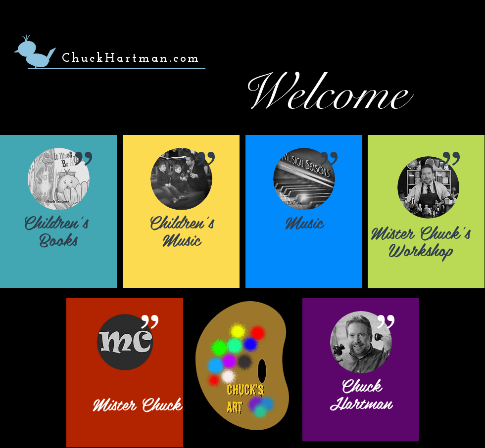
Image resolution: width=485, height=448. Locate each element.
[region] (58, 211)
